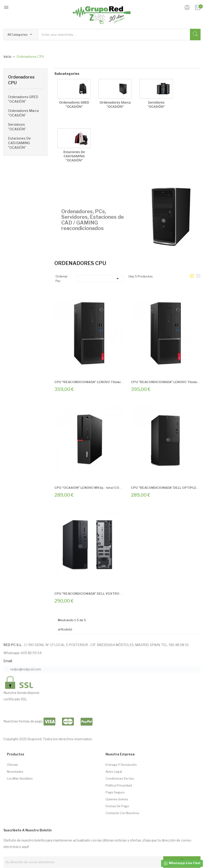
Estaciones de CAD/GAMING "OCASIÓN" (19, 143)
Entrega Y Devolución (121, 765)
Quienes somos (117, 799)
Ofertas (12, 765)
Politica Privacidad (119, 785)
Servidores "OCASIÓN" (17, 127)
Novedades (15, 772)
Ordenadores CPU (21, 80)
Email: (8, 661)
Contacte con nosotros (122, 813)
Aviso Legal (114, 772)
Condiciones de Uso (120, 778)
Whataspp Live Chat (182, 863)
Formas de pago (117, 806)
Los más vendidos (20, 778)
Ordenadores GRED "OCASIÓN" (23, 99)
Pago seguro (115, 792)
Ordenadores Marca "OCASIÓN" (23, 113)
